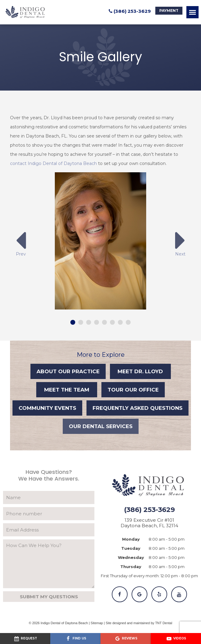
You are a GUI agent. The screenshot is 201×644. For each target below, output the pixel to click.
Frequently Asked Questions (138, 408)
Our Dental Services (101, 426)
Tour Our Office (133, 390)
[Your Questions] (49, 564)
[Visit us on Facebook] (75, 639)
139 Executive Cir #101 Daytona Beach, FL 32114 (149, 523)
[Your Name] (49, 497)
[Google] (139, 594)
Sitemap (97, 623)
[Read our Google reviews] (126, 639)
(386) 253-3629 (129, 11)
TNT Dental (164, 623)
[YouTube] (179, 594)
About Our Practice (68, 371)
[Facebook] (120, 594)
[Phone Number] (49, 514)
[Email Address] (49, 530)
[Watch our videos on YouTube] (176, 639)
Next (180, 243)
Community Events (47, 408)
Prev (21, 243)
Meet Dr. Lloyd (140, 371)
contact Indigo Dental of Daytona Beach (53, 163)
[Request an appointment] (25, 639)
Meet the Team (67, 390)
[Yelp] (159, 594)
